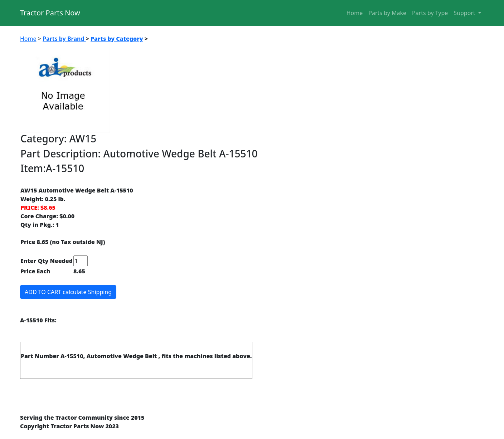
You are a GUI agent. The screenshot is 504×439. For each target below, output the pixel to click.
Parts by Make (387, 13)
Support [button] (465, 13)
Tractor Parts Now (50, 13)
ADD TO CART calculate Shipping (68, 292)
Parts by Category (117, 39)
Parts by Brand (64, 39)
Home (355, 13)
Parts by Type (430, 13)
